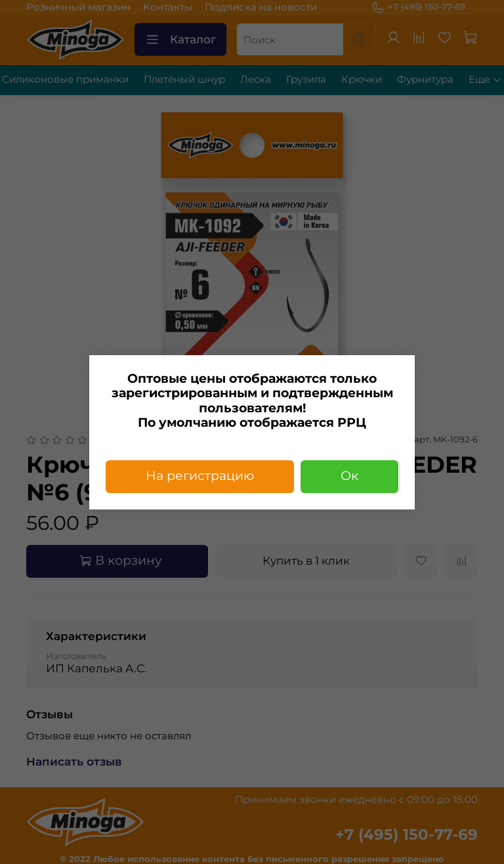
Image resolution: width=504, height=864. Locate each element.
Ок (349, 476)
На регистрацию (200, 476)
